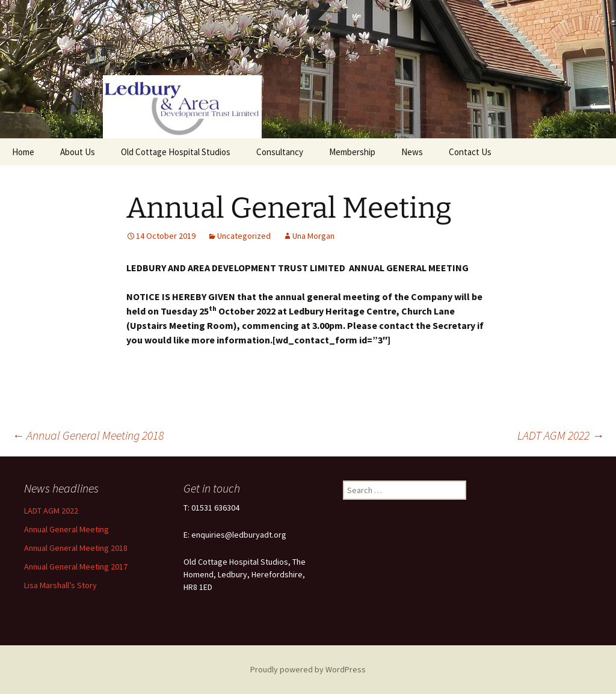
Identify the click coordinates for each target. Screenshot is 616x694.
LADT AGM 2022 (561, 435)
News (412, 152)
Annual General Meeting (66, 529)
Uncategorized (244, 236)
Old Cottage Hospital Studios (176, 152)
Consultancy (280, 152)
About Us (78, 152)
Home (23, 152)
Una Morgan (313, 236)
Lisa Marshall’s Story (60, 585)
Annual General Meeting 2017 (76, 567)
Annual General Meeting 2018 (88, 435)
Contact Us (470, 152)
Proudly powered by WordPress (308, 669)
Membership (352, 152)
